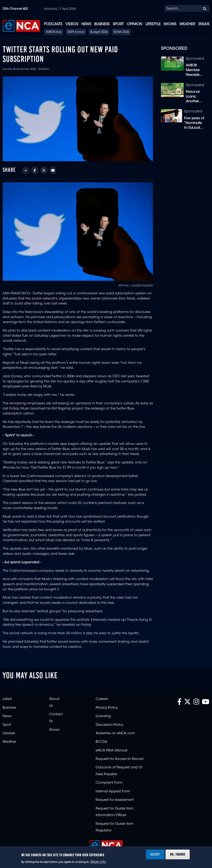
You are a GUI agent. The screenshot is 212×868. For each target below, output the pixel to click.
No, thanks (178, 854)
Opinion (135, 24)
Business (102, 24)
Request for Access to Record (120, 759)
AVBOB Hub (54, 32)
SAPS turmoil (76, 32)
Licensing (103, 716)
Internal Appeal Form (113, 792)
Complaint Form (109, 783)
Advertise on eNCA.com (115, 733)
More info (98, 862)
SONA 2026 (121, 32)
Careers (102, 699)
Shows (170, 24)
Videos (72, 24)
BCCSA (101, 742)
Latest (7, 699)
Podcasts (53, 24)
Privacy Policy (107, 708)
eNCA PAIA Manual (111, 751)
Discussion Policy (109, 725)
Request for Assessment (115, 800)
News (86, 24)
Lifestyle (153, 24)
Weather (187, 24)
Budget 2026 (99, 32)
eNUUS (204, 24)
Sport (118, 24)
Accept (155, 854)
